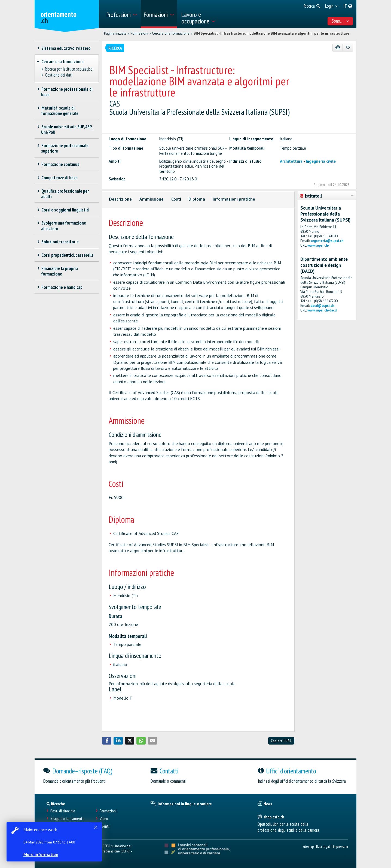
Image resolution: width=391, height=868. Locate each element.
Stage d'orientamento (67, 819)
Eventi (105, 826)
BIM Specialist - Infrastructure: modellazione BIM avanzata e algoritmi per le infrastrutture (271, 33)
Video (104, 819)
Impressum (340, 846)
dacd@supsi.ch (322, 306)
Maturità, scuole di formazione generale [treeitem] (60, 111)
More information (41, 854)
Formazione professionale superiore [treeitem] (65, 148)
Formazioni (139, 33)
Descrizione (120, 199)
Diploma (197, 199)
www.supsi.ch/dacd (322, 310)
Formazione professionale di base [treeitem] (67, 92)
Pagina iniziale (115, 33)
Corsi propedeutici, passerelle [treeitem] (67, 255)
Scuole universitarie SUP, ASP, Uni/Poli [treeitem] (67, 129)
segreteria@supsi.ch (327, 241)
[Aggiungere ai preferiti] (348, 48)
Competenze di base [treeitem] (59, 178)
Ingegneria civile (321, 161)
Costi (176, 199)
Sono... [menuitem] (340, 21)
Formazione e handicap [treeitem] (62, 287)
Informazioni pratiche (234, 199)
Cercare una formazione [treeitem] (62, 62)
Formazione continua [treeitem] (60, 164)
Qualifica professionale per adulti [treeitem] (65, 194)
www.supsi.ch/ (318, 245)
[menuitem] (122, 14)
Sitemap (308, 846)
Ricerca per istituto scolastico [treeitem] (69, 69)
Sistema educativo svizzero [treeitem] (66, 48)
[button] (107, 741)
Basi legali (323, 846)
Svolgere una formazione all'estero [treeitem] (64, 226)
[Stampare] (338, 48)
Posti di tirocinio (63, 811)
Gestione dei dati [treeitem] (59, 75)
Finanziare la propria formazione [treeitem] (59, 271)
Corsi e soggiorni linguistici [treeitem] (65, 210)
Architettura (291, 161)
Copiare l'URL (281, 741)
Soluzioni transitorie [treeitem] (60, 242)
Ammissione (152, 199)
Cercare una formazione (171, 33)
